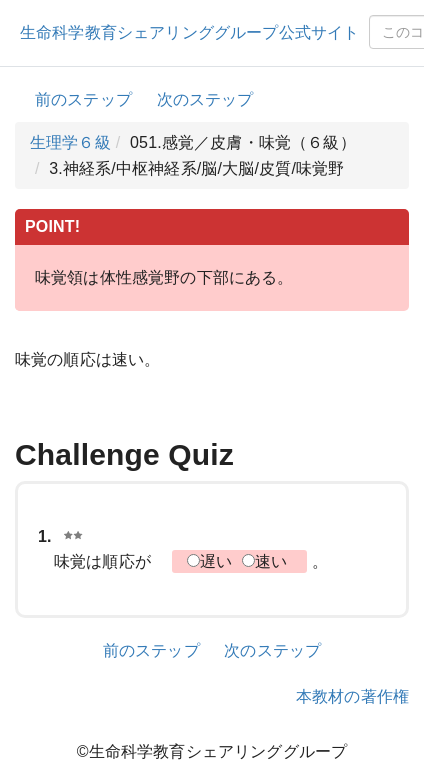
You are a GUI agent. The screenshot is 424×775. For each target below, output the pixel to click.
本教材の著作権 (352, 696)
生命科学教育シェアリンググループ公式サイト (189, 32)
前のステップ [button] (83, 99)
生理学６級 (70, 142)
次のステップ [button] (205, 99)
